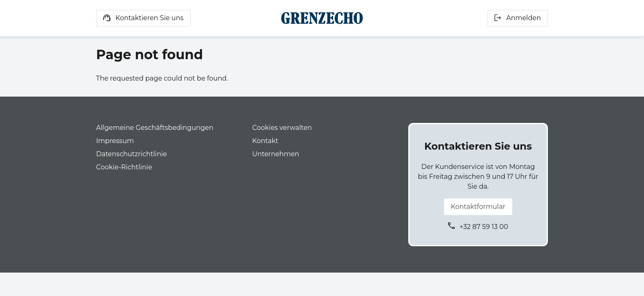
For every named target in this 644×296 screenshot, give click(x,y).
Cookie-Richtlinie (124, 167)
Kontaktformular (478, 207)
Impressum (115, 141)
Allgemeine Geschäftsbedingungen (155, 128)
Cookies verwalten (282, 128)
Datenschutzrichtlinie (131, 154)
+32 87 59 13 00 (484, 227)
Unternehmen (276, 154)
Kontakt (265, 141)
